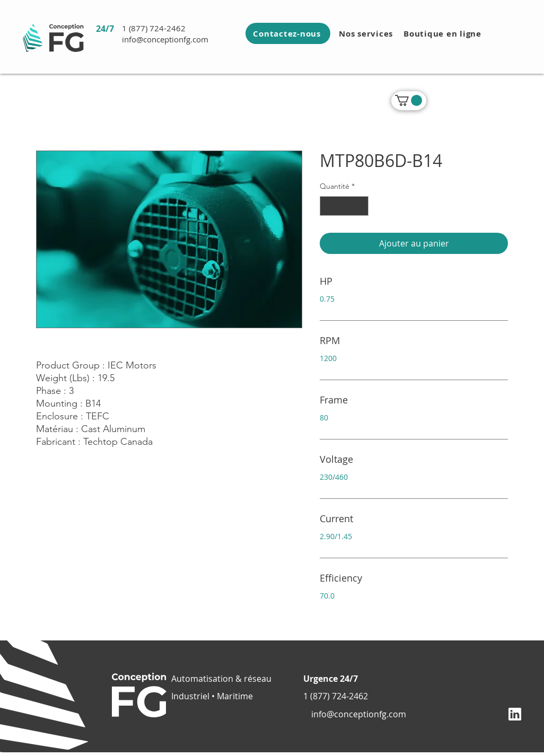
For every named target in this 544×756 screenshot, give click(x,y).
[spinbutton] (344, 206)
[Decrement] (328, 206)
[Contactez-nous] (288, 33)
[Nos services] (367, 33)
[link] (409, 100)
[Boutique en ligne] (444, 33)
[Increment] (360, 206)
